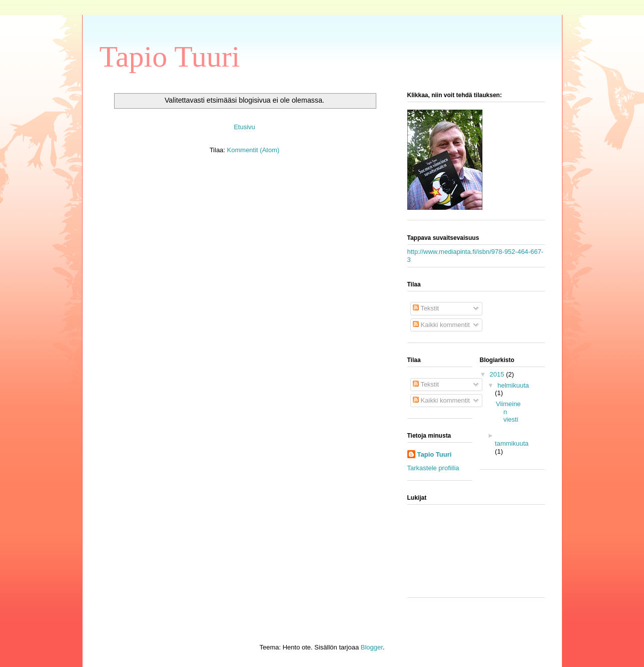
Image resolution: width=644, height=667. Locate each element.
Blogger (372, 647)
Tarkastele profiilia (433, 468)
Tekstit (426, 308)
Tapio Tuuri (170, 57)
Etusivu (244, 127)
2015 (498, 374)
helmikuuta (513, 385)
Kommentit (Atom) (253, 150)
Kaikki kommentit (441, 325)
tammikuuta (512, 443)
